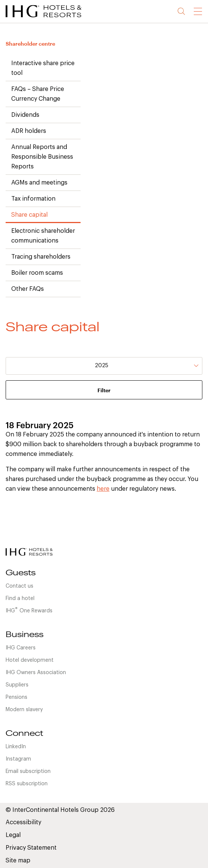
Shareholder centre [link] (30, 44)
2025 (102, 366)
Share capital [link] (29, 215)
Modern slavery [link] (24, 710)
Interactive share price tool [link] (43, 68)
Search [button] (182, 11)
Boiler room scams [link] (37, 273)
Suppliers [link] (17, 685)
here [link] (103, 489)
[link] (52, 19)
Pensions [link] (16, 697)
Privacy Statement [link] (31, 848)
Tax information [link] (33, 199)
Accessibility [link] (23, 822)
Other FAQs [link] (28, 289)
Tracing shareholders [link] (41, 257)
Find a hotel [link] (20, 599)
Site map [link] (18, 861)
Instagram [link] (18, 759)
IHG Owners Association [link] (36, 673)
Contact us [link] (19, 586)
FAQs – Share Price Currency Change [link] (38, 94)
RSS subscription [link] (27, 784)
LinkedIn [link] (16, 747)
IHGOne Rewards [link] (29, 610)
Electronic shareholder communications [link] (43, 236)
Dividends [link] (25, 115)
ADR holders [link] (29, 131)
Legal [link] (13, 835)
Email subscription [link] (28, 771)
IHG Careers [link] (21, 648)
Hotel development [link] (30, 660)
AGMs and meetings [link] (39, 183)
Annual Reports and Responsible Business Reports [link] (42, 157)
